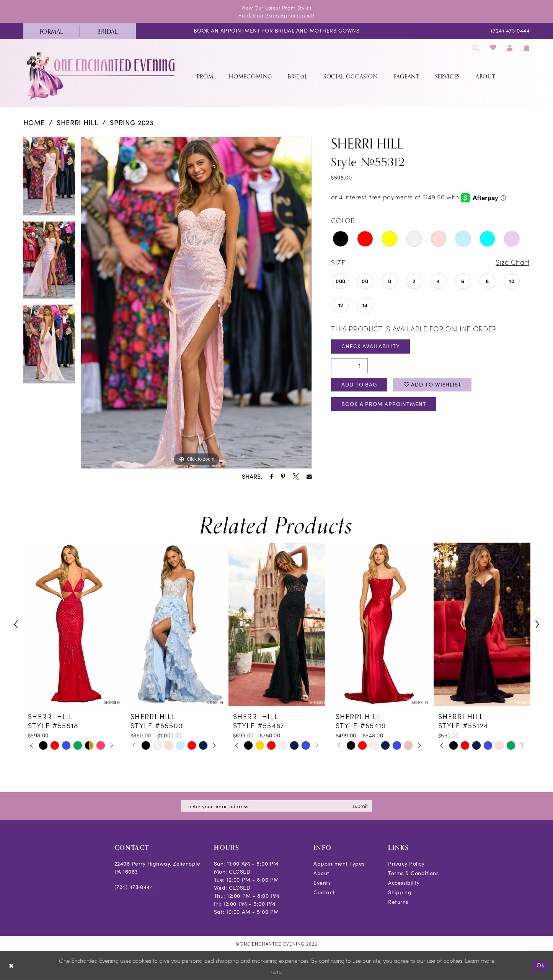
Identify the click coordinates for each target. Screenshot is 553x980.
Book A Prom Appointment (384, 404)
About (321, 873)
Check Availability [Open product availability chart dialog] (371, 347)
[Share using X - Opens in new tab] (296, 476)
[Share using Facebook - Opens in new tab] (272, 476)
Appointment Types (339, 863)
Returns (398, 902)
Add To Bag (359, 384)
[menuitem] (51, 31)
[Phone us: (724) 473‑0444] (510, 31)
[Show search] (476, 48)
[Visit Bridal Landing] (108, 31)
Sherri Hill (77, 123)
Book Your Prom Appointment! (276, 15)
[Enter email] (277, 806)
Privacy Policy (406, 863)
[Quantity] (349, 366)
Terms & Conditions (413, 873)
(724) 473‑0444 (134, 887)
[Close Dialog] (11, 966)
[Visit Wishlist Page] (493, 48)
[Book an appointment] (276, 31)
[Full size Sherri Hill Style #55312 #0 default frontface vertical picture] (196, 303)
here (276, 971)
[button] (510, 48)
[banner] (101, 76)
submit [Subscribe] (361, 806)
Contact (324, 892)
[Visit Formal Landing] (51, 31)
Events (322, 883)
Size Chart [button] (512, 262)
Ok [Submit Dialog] (541, 965)
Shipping (400, 892)
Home (34, 123)
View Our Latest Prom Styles (277, 7)
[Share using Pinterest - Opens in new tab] (283, 476)
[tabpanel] (50, 179)
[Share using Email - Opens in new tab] (309, 477)
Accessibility (404, 883)
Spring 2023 (131, 123)
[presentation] (72, 624)
